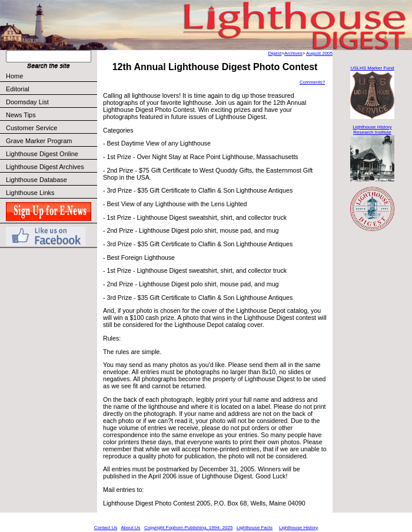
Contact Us (106, 528)
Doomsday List (27, 102)
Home (14, 76)
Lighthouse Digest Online (42, 154)
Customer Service (51, 128)
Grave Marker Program (39, 141)
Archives (293, 53)
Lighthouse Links (30, 193)
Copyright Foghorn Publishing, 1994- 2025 (188, 528)
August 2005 (319, 53)
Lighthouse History (298, 528)
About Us (130, 528)
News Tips (21, 115)
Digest (275, 53)
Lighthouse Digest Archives (45, 167)
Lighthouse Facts (255, 528)
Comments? (312, 82)
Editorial (51, 89)
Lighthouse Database (36, 180)
